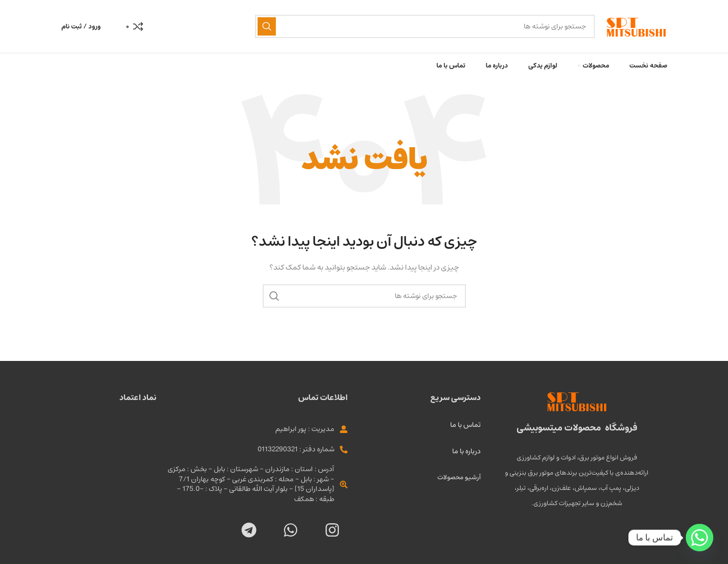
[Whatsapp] (700, 538)
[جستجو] (425, 26)
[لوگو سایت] (636, 26)
